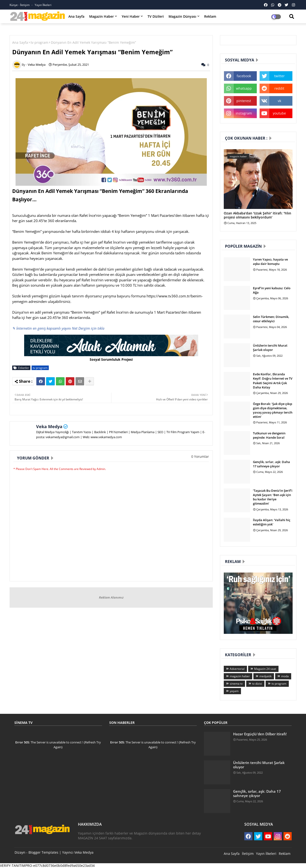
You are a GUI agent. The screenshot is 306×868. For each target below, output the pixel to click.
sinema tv (236, 684)
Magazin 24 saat (265, 669)
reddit (279, 88)
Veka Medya (49, 426)
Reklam (210, 16)
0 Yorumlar (200, 456)
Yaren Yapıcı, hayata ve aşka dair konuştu (270, 262)
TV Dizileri (156, 16)
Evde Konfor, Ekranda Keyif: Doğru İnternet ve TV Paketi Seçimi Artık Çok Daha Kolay (273, 381)
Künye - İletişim (20, 5)
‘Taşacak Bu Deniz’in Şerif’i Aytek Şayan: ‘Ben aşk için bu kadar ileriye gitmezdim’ (273, 497)
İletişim (248, 854)
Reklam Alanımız (111, 597)
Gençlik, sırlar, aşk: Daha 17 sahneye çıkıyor (271, 464)
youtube (279, 113)
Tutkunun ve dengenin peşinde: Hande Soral (269, 435)
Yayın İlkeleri (43, 5)
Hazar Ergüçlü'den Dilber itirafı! (260, 734)
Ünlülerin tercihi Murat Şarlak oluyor (270, 348)
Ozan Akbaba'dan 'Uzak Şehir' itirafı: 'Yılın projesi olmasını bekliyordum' (257, 215)
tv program (39, 42)
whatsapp (244, 88)
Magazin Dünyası (182, 16)
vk (279, 101)
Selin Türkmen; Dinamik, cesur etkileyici (271, 319)
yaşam (234, 691)
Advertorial (237, 669)
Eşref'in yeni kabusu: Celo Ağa (272, 290)
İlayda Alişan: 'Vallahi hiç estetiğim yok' (272, 522)
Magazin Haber (101, 16)
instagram (244, 113)
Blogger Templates (43, 852)
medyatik (265, 676)
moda (285, 676)
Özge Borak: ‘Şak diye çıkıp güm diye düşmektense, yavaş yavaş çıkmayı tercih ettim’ (273, 410)
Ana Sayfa (76, 16)
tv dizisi (257, 684)
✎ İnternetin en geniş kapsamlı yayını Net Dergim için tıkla (58, 328)
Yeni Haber (131, 16)
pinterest (244, 101)
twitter (279, 76)
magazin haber (240, 676)
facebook (244, 76)
